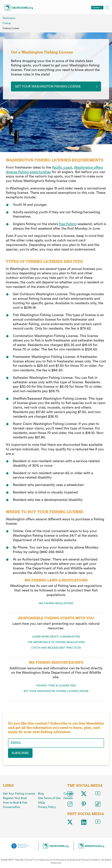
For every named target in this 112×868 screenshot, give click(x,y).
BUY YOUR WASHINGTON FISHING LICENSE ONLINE (56, 692)
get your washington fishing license (51, 87)
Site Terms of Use (49, 798)
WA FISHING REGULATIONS (56, 604)
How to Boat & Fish (15, 803)
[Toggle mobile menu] (107, 8)
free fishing (68, 225)
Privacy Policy (47, 807)
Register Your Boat (15, 798)
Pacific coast (62, 168)
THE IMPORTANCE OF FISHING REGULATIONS (56, 643)
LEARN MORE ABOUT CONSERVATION (56, 637)
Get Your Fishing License (19, 794)
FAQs (41, 803)
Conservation (12, 807)
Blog (41, 794)
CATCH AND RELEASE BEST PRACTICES (56, 648)
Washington (9, 18)
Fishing (7, 23)
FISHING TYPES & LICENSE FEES (56, 686)
